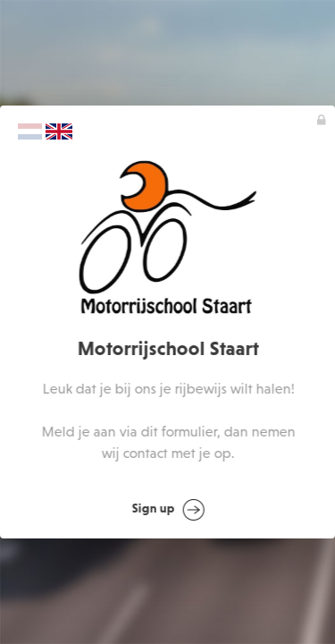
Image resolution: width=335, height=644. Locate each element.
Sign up (168, 510)
